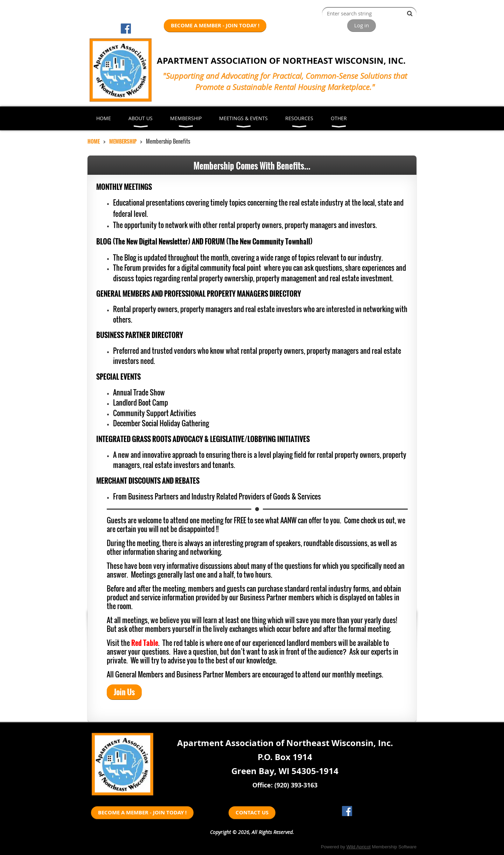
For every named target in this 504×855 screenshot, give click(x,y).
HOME (94, 141)
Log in (362, 25)
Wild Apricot (359, 847)
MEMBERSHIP (123, 141)
